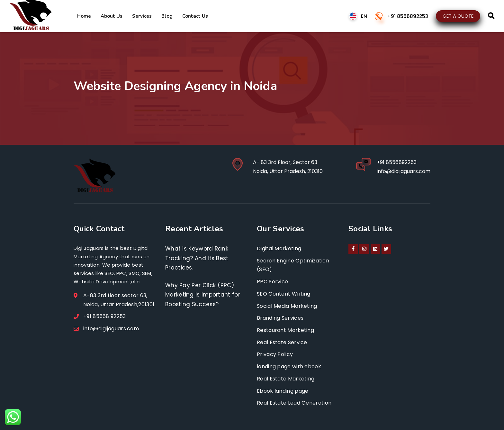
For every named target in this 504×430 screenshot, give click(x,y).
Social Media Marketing (287, 306)
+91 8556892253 (408, 16)
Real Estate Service (282, 342)
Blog (167, 16)
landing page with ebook (289, 366)
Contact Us (195, 16)
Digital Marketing (279, 248)
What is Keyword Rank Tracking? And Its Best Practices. (197, 258)
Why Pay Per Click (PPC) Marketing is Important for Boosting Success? (203, 295)
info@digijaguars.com (404, 171)
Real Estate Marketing (286, 379)
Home (84, 16)
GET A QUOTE (458, 16)
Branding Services (280, 318)
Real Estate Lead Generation (294, 403)
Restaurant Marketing (285, 330)
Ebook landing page (283, 391)
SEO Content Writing (284, 294)
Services (142, 16)
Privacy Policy (275, 354)
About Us (112, 16)
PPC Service (272, 282)
